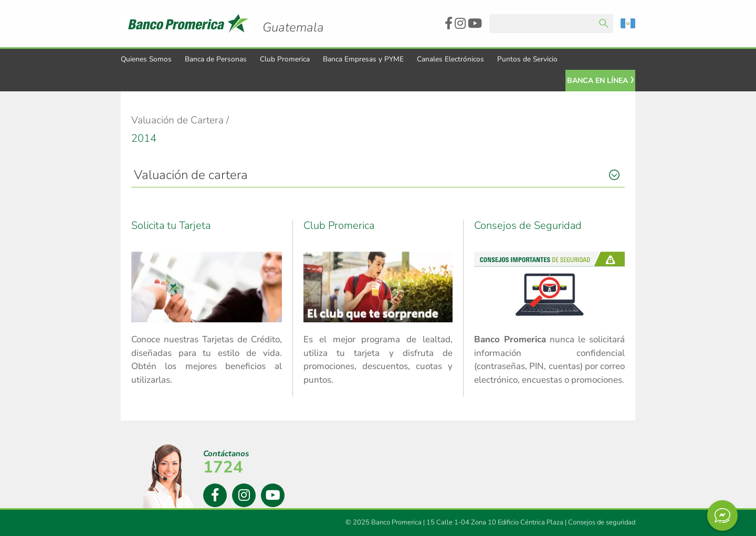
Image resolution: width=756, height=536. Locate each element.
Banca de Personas (216, 59)
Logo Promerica (293, 18)
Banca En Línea (597, 81)
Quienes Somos (146, 59)
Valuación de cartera (191, 175)
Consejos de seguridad (602, 522)
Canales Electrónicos (450, 59)
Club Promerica (285, 59)
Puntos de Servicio (527, 59)
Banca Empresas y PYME (363, 59)
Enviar (604, 24)
